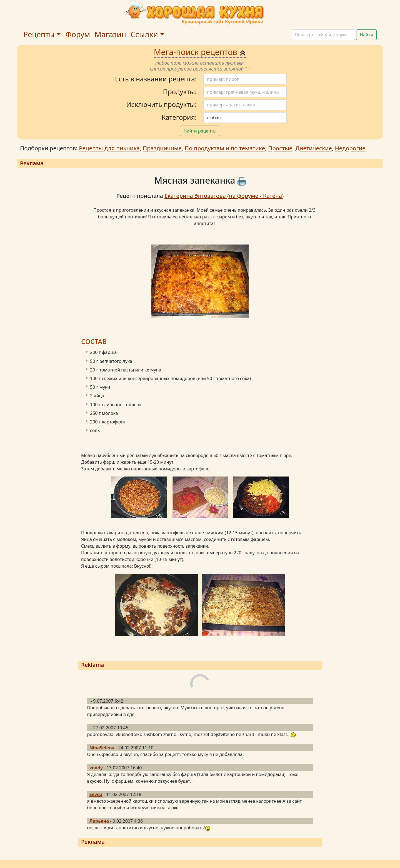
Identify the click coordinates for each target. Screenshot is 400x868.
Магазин (110, 34)
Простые (280, 148)
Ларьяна (99, 821)
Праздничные (162, 148)
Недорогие (350, 148)
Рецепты (39, 34)
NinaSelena (102, 748)
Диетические (313, 148)
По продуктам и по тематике (225, 148)
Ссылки (144, 34)
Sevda (96, 794)
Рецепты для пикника (109, 148)
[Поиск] (323, 35)
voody (96, 768)
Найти (366, 35)
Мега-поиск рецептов (200, 52)
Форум (78, 34)
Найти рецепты (200, 131)
